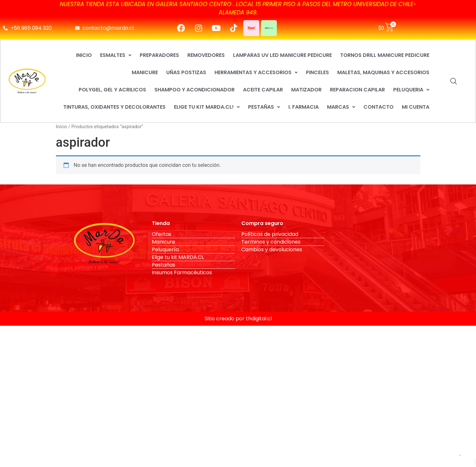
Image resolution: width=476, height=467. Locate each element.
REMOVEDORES (206, 55)
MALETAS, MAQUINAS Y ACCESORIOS (383, 72)
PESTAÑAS (264, 107)
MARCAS (341, 107)
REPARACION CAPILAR (357, 90)
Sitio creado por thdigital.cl (238, 319)
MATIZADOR (306, 90)
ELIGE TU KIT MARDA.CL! (207, 107)
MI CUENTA (416, 107)
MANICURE (145, 72)
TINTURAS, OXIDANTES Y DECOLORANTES (114, 107)
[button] (116, 55)
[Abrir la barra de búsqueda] (454, 81)
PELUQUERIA (411, 90)
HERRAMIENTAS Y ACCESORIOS (256, 72)
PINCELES (317, 72)
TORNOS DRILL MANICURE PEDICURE (385, 55)
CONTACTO (378, 107)
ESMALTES (116, 55)
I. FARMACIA (304, 107)
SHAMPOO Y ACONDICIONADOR (195, 90)
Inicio (62, 127)
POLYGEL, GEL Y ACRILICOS (112, 90)
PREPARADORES (159, 55)
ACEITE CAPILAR (263, 90)
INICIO (84, 55)
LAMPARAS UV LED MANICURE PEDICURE (282, 55)
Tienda (161, 223)
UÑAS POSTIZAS (186, 72)
